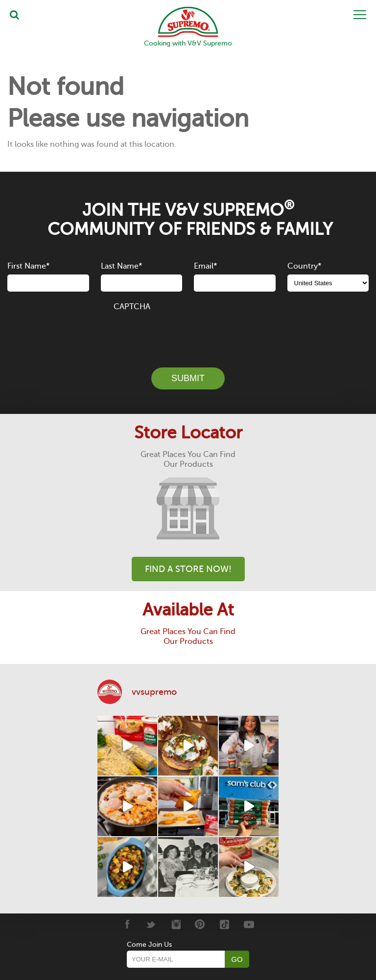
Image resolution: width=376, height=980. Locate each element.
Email (205, 266)
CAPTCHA (132, 307)
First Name (28, 266)
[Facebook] (127, 924)
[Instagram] (176, 924)
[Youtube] (249, 924)
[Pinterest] (200, 924)
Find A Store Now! (188, 569)
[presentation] (188, 334)
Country (304, 266)
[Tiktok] (224, 924)
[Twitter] (151, 924)
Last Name (121, 266)
